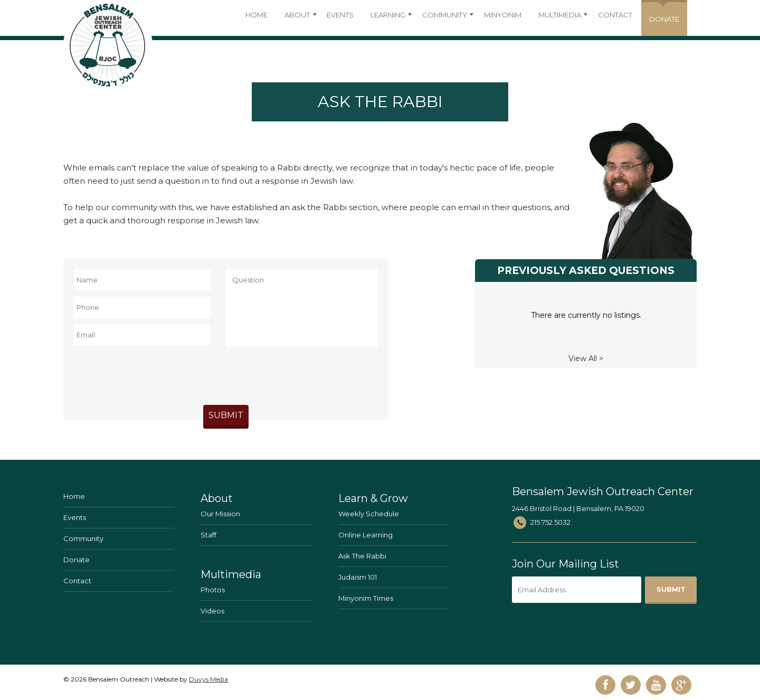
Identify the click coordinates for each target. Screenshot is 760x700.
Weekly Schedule (369, 514)
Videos (212, 611)
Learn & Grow (373, 498)
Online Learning (365, 535)
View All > (586, 358)
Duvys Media (208, 679)
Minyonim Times (366, 598)
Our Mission (220, 514)
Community (445, 15)
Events (340, 15)
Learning (388, 15)
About (297, 15)
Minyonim (503, 15)
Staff (208, 535)
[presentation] (226, 374)
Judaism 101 (358, 577)
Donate (77, 560)
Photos (213, 590)
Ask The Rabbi (362, 556)
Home (256, 15)
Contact (615, 15)
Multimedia (560, 15)
